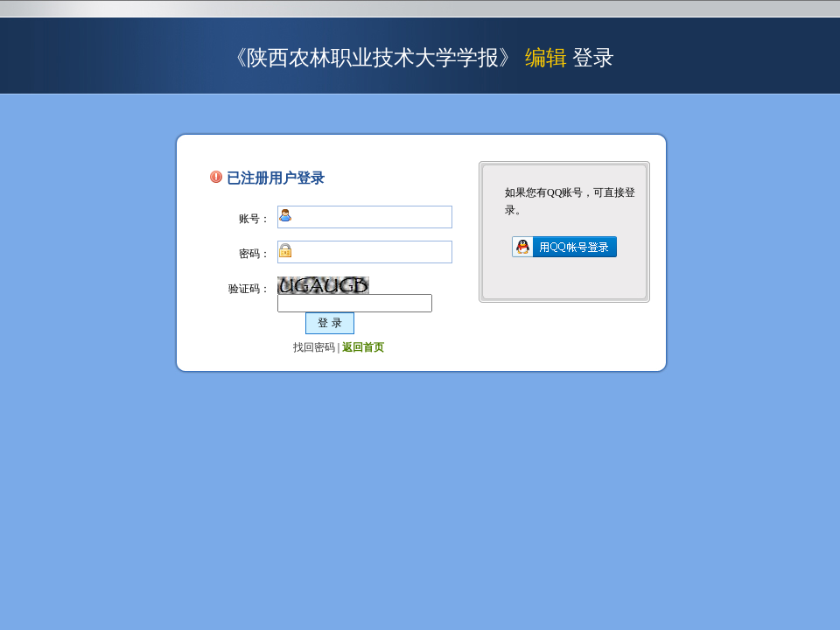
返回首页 (363, 347)
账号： (255, 219)
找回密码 (314, 347)
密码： (255, 254)
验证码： (249, 289)
